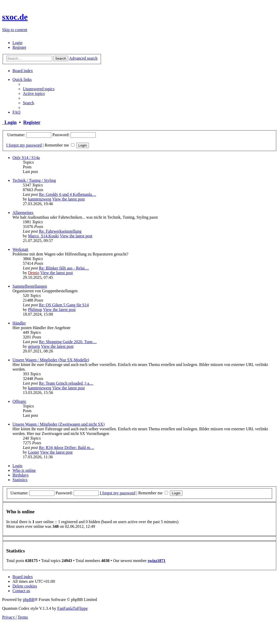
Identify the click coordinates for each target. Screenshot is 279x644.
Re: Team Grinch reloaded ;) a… (66, 383)
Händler (19, 323)
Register (32, 122)
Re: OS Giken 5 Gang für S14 (64, 305)
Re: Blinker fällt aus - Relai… (64, 268)
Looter (34, 452)
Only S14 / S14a (26, 158)
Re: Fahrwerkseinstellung (60, 231)
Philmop (35, 310)
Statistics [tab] (20, 480)
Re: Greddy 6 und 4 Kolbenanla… (67, 194)
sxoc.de (15, 17)
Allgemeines (23, 213)
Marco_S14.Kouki (43, 236)
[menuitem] (17, 43)
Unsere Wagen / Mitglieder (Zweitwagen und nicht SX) (58, 424)
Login (9, 122)
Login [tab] (17, 466)
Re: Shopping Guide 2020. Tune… (68, 342)
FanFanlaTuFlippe (73, 608)
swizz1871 (157, 561)
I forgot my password (24, 145)
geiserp (34, 346)
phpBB (29, 600)
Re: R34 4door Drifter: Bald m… (67, 448)
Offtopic (19, 401)
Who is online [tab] (24, 470)
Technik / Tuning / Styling (34, 180)
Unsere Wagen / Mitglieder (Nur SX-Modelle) (51, 360)
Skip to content (15, 30)
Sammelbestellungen (30, 286)
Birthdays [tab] (20, 475)
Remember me (60, 145)
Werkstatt (20, 249)
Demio (34, 273)
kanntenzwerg (40, 199)
